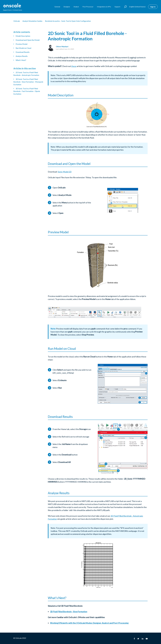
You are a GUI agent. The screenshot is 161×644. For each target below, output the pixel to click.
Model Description (23, 36)
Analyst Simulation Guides (32, 21)
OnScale (17, 21)
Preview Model (22, 44)
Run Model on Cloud (24, 48)
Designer (67, 7)
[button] (124, 7)
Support (117, 7)
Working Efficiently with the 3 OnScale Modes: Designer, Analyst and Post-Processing (89, 623)
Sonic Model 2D (65, 172)
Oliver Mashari (62, 46)
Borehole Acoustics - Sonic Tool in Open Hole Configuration (68, 21)
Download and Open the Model (28, 40)
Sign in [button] (153, 7)
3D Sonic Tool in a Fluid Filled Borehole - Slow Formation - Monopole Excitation (28, 82)
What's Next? (21, 60)
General (57, 7)
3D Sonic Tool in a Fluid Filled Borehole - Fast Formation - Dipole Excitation (27, 91)
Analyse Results (22, 56)
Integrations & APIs (104, 7)
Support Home (7, 10)
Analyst (76, 7)
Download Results (23, 52)
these (74, 66)
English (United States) (137, 7)
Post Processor (88, 7)
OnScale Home (17, 10)
